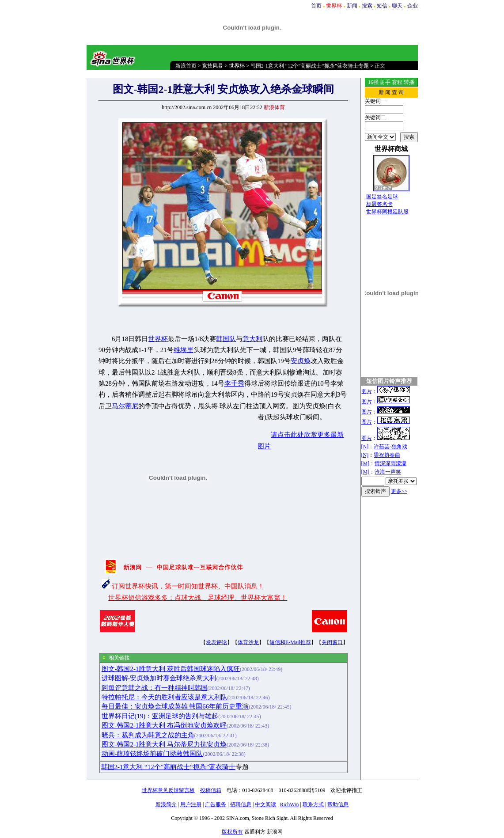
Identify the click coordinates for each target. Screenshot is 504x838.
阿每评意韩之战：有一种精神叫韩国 (155, 688)
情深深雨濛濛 (390, 463)
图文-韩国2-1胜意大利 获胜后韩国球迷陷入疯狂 (171, 669)
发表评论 (216, 642)
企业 (413, 6)
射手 (385, 82)
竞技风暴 (212, 66)
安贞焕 (301, 361)
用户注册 (191, 804)
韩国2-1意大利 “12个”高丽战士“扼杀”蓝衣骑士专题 (310, 66)
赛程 (397, 82)
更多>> (399, 491)
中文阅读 (265, 804)
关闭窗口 (332, 642)
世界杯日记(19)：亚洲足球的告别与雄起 (160, 716)
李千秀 (234, 383)
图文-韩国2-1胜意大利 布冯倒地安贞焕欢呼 (164, 725)
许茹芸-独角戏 (390, 447)
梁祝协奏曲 (387, 455)
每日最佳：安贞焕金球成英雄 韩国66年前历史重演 (175, 706)
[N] (365, 447)
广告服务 (216, 804)
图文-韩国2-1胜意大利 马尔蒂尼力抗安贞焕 (164, 744)
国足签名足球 (382, 197)
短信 (382, 6)
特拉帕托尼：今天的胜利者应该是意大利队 (165, 697)
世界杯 (237, 66)
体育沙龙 (248, 642)
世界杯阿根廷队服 (387, 212)
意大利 (252, 339)
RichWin (290, 804)
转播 (409, 82)
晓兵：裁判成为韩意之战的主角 (148, 735)
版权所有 (232, 832)
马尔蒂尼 (125, 406)
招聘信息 (241, 804)
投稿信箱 (211, 790)
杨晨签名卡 (379, 204)
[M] (366, 463)
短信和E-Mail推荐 (290, 642)
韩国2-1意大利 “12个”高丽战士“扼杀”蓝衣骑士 (169, 767)
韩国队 (226, 339)
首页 (316, 6)
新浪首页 (186, 66)
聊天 (397, 6)
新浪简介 (166, 804)
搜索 (367, 6)
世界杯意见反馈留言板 (168, 790)
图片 (367, 391)
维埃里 (184, 350)
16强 (373, 82)
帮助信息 (338, 804)
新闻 (352, 6)
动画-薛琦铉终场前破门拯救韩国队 (152, 754)
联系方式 (313, 804)
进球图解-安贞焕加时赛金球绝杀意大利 (159, 678)
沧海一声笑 (388, 472)
